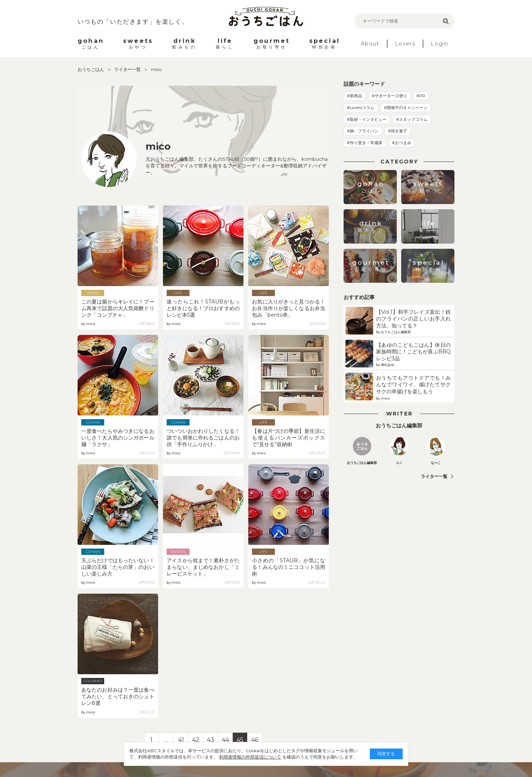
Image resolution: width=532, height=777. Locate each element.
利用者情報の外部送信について (231, 757)
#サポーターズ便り (389, 96)
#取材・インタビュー (367, 119)
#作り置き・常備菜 (365, 143)
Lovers (405, 44)
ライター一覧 (128, 69)
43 (211, 740)
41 (181, 740)
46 (255, 740)
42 (196, 740)
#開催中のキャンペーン (406, 108)
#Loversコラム (361, 108)
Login (439, 44)
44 (225, 740)
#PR (421, 96)
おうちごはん (91, 69)
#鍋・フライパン (363, 131)
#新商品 (354, 96)
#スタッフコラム (412, 119)
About (370, 44)
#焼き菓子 (398, 131)
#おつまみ (402, 143)
